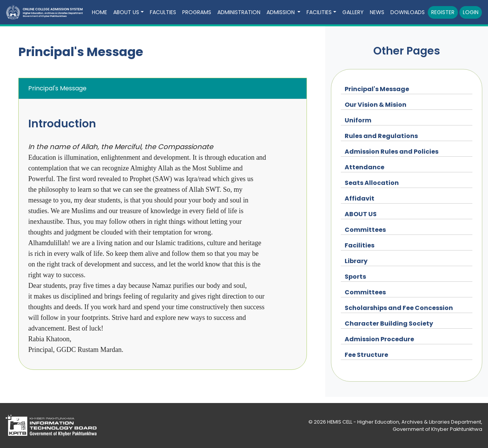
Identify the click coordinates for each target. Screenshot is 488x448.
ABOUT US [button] (126, 12)
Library (356, 261)
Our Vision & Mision (376, 105)
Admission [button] (281, 12)
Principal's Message (377, 89)
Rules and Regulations (381, 136)
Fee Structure (366, 355)
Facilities (360, 245)
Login (471, 12)
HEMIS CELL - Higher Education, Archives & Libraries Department (404, 422)
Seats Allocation (372, 183)
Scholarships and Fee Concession (399, 308)
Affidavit (360, 198)
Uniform (358, 120)
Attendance (364, 167)
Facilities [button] (319, 12)
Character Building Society (389, 324)
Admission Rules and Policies (392, 152)
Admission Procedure (379, 339)
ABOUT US (361, 214)
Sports (355, 277)
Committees (365, 230)
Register (443, 12)
